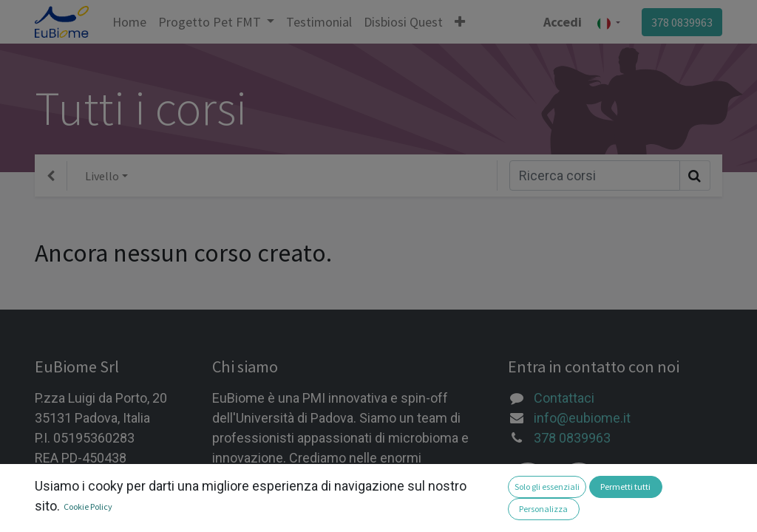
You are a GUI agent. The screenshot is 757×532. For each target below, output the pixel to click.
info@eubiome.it (582, 418)
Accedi (563, 22)
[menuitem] (129, 22)
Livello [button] (102, 176)
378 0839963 (682, 22)
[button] (460, 22)
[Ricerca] (595, 175)
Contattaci (564, 398)
